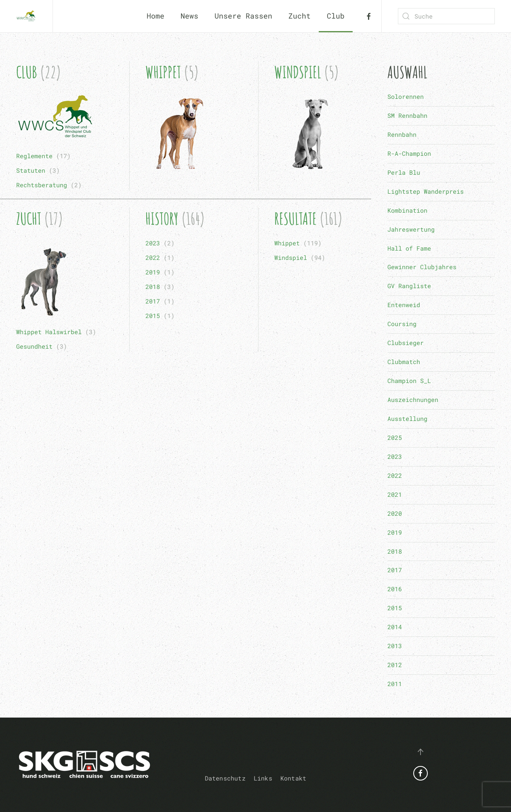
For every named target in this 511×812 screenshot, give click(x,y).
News (189, 16)
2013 (395, 646)
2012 (395, 665)
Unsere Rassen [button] (243, 16)
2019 (153, 272)
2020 (395, 513)
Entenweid (404, 305)
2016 (395, 589)
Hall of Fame (409, 248)
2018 (153, 287)
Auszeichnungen (413, 400)
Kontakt (293, 778)
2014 (395, 627)
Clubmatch (404, 362)
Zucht (29, 219)
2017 (153, 301)
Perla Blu (404, 172)
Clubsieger (406, 343)
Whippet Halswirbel (49, 332)
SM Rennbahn (407, 115)
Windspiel (298, 72)
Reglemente (34, 156)
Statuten (31, 170)
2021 (395, 494)
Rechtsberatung (42, 185)
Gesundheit (34, 346)
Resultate (295, 219)
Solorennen (406, 96)
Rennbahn (402, 134)
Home (156, 16)
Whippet (163, 72)
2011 (395, 684)
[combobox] (446, 16)
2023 (153, 243)
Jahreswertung (411, 229)
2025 (395, 437)
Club (27, 72)
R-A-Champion (409, 153)
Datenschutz (225, 778)
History (162, 219)
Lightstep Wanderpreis (426, 191)
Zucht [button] (300, 16)
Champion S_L (409, 381)
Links (263, 778)
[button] (421, 752)
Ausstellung (407, 419)
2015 (153, 316)
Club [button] (336, 16)
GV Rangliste (409, 286)
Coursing (402, 324)
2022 (153, 257)
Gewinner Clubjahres (422, 267)
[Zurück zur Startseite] (26, 16)
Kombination (407, 210)
